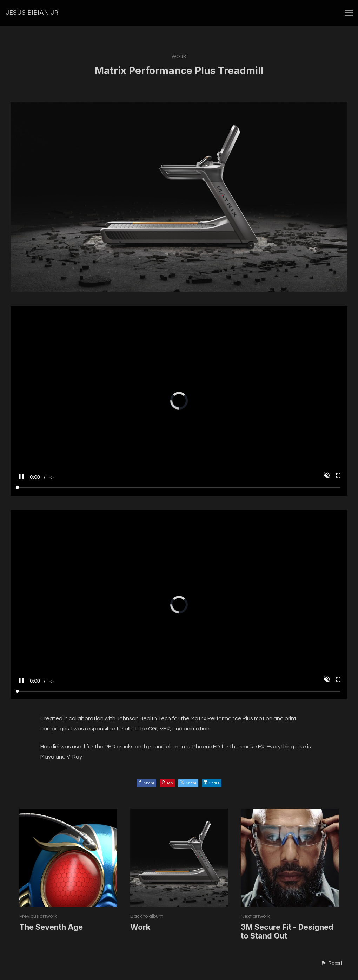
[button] (332, 963)
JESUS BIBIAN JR (32, 12)
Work (179, 57)
